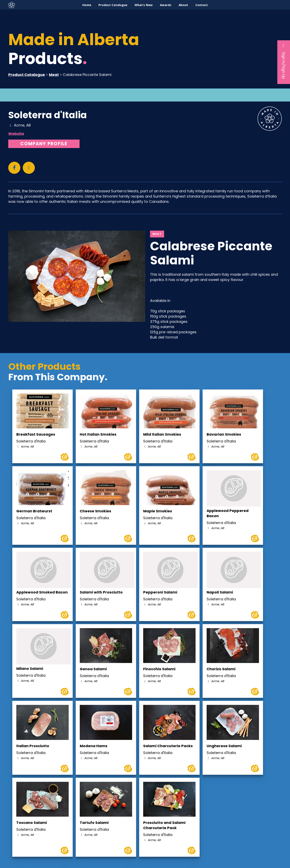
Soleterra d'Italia (48, 115)
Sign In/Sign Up (284, 61)
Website (16, 134)
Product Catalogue (27, 75)
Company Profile (44, 144)
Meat (54, 75)
